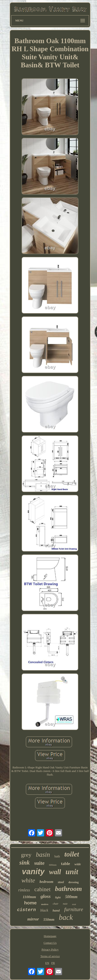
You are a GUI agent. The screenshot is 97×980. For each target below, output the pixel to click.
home (30, 903)
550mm (49, 919)
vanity (33, 871)
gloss (46, 896)
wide (78, 864)
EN (47, 963)
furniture (73, 909)
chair (55, 904)
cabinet (42, 889)
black (44, 910)
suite (39, 863)
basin (43, 855)
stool (61, 882)
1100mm (29, 897)
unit (72, 872)
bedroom (46, 882)
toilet (72, 854)
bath (57, 856)
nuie (65, 904)
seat (74, 904)
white (28, 880)
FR (53, 963)
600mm (53, 865)
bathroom (69, 889)
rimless (24, 890)
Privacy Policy (50, 949)
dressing (73, 882)
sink (25, 863)
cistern (26, 910)
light (58, 897)
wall (55, 872)
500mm (71, 897)
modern (45, 904)
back (66, 917)
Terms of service (50, 956)
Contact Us (50, 943)
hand (56, 910)
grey (26, 855)
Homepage (50, 936)
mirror (33, 919)
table (65, 864)
